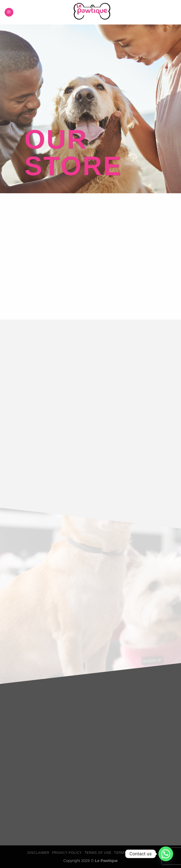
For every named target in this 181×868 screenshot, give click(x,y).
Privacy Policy (67, 853)
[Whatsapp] (166, 854)
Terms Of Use (98, 853)
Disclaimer (38, 853)
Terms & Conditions (134, 853)
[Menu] (9, 12)
